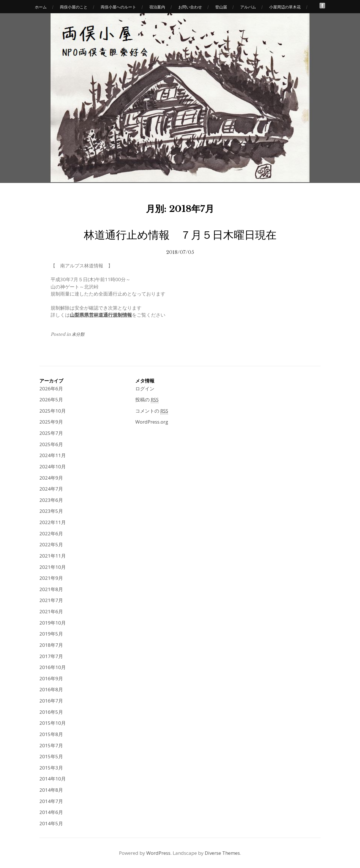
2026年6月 (51, 389)
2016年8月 (51, 689)
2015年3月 (51, 768)
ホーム (41, 7)
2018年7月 (51, 645)
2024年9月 (51, 478)
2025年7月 (51, 433)
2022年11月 (53, 522)
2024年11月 (53, 455)
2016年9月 (51, 678)
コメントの (152, 411)
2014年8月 (51, 790)
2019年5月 (51, 634)
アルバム (248, 7)
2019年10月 (53, 623)
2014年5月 (51, 823)
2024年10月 (53, 467)
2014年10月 (53, 779)
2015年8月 (51, 734)
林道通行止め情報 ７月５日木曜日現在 (180, 235)
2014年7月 (51, 801)
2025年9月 (51, 422)
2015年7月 (51, 745)
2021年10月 (53, 567)
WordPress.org (152, 422)
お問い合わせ (190, 7)
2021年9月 (51, 578)
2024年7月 (51, 489)
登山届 (221, 7)
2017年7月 (51, 656)
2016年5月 (51, 712)
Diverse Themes (222, 853)
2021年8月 (51, 589)
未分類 (78, 334)
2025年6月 (51, 444)
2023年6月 (51, 500)
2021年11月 (53, 556)
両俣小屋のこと (74, 7)
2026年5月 (51, 400)
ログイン (145, 389)
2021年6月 (51, 611)
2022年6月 (51, 533)
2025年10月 (53, 411)
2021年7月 (51, 600)
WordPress (158, 853)
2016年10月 (53, 667)
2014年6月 (51, 812)
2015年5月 (51, 756)
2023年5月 (51, 511)
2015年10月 (53, 723)
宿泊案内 (157, 7)
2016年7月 (51, 701)
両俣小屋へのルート (118, 7)
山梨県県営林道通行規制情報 (101, 315)
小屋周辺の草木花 (285, 7)
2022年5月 (51, 544)
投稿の (147, 400)
